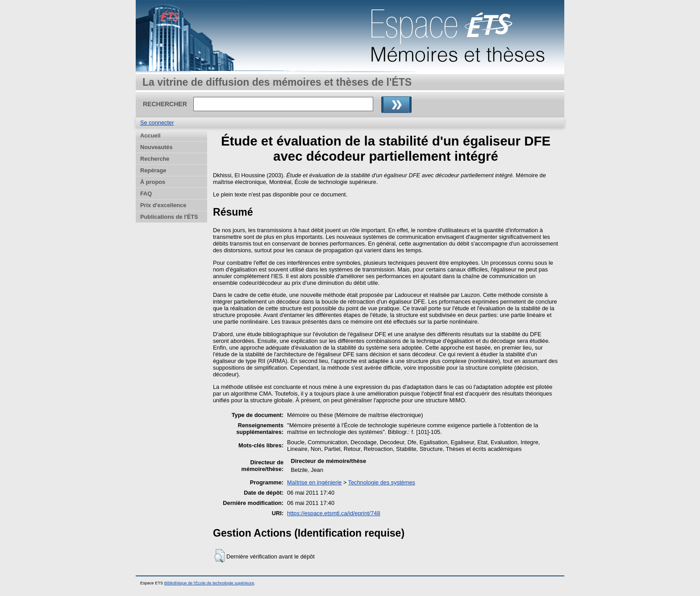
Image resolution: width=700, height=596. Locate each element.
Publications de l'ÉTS (169, 217)
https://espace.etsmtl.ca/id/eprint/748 (333, 513)
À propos (153, 182)
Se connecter (157, 123)
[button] (219, 556)
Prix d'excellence (163, 205)
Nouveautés (156, 147)
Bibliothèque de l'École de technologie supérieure (209, 583)
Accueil (150, 135)
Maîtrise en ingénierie (314, 482)
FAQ (146, 194)
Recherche (155, 159)
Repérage (153, 170)
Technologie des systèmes (382, 482)
